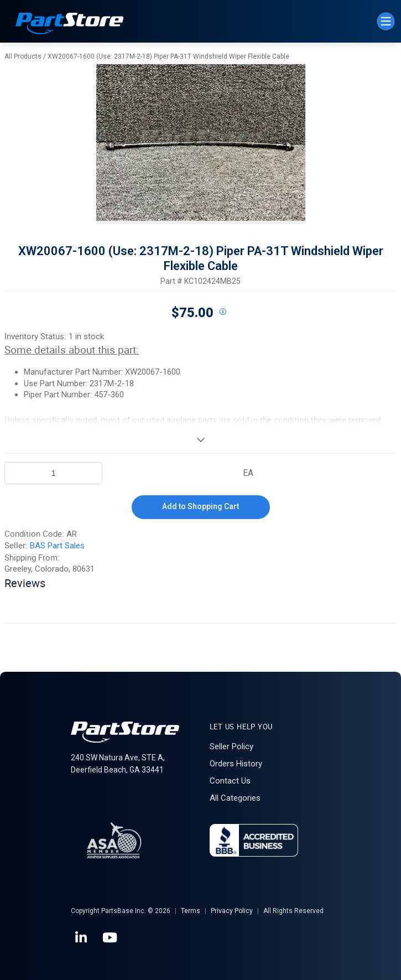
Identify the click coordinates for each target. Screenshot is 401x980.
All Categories (235, 798)
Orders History (236, 764)
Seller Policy (231, 746)
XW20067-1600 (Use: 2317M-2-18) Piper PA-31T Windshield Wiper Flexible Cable (168, 56)
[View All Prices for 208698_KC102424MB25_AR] (223, 312)
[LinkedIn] (82, 938)
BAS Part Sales (57, 546)
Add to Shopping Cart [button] (201, 506)
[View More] (201, 439)
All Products (23, 56)
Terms (191, 911)
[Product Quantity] (53, 473)
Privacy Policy (232, 911)
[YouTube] (111, 938)
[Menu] (386, 21)
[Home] (70, 25)
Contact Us (230, 781)
